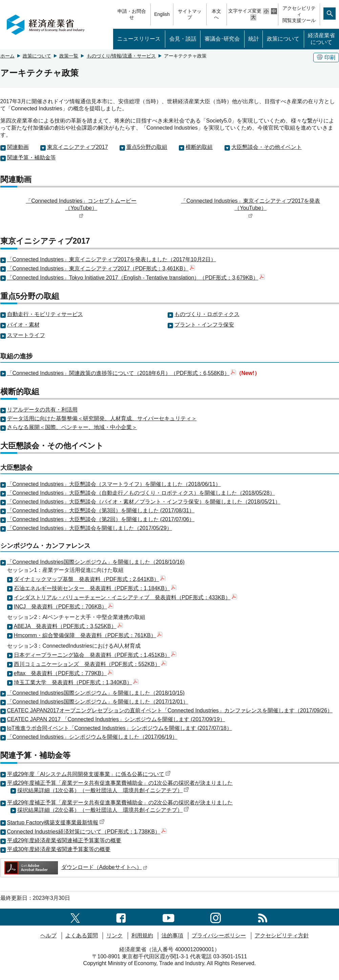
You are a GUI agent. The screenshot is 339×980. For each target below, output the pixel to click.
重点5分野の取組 (147, 147)
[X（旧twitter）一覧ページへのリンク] (75, 917)
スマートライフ (26, 335)
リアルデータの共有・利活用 (42, 410)
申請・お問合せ (132, 14)
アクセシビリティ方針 (282, 936)
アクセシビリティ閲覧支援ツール (299, 14)
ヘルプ (48, 936)
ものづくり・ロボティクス (207, 314)
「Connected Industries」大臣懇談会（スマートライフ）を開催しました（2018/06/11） (114, 484)
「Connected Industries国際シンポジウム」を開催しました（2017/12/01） (98, 702)
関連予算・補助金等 (31, 158)
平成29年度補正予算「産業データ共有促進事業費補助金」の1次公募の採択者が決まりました (120, 783)
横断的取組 (199, 147)
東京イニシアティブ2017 (78, 147)
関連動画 (18, 147)
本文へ (216, 14)
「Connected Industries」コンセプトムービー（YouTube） (81, 208)
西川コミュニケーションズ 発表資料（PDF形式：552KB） (90, 664)
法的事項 (172, 936)
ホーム (7, 56)
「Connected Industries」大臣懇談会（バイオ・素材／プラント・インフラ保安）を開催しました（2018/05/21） (144, 502)
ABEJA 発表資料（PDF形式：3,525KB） (68, 626)
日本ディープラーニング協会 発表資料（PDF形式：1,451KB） (95, 655)
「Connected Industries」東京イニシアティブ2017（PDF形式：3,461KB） (101, 269)
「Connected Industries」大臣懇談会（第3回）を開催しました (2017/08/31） (101, 510)
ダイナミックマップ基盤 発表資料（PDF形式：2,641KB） (90, 579)
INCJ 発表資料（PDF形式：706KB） (64, 607)
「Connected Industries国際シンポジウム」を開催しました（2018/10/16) (96, 562)
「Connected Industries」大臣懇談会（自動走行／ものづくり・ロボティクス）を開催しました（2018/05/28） (141, 493)
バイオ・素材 (23, 325)
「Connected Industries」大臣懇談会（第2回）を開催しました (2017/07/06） (101, 519)
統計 (254, 39)
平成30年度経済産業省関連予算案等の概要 (59, 849)
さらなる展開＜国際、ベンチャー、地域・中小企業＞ (72, 427)
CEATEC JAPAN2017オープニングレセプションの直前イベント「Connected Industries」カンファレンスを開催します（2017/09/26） (170, 710)
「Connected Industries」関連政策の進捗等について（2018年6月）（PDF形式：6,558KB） (122, 373)
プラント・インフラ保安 (204, 325)
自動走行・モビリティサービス (45, 314)
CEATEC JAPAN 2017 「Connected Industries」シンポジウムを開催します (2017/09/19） (116, 719)
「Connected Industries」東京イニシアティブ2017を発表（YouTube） (250, 208)
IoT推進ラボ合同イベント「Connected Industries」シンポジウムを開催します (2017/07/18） (120, 728)
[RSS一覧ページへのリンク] (263, 917)
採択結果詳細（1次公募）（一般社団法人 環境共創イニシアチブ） (103, 790)
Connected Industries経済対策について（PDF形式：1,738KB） (87, 832)
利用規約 (142, 936)
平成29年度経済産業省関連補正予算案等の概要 (64, 840)
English (162, 14)
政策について (283, 39)
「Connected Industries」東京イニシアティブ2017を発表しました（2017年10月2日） (112, 259)
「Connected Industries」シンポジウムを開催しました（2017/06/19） (92, 737)
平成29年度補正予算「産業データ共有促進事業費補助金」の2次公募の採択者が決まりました (120, 803)
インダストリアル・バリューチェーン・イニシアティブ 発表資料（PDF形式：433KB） (125, 597)
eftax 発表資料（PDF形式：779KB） (64, 673)
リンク (114, 936)
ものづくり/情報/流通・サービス (121, 56)
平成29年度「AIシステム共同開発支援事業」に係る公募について (89, 774)
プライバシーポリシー (219, 936)
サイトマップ (190, 14)
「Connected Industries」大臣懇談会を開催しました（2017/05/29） (90, 528)
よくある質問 (82, 936)
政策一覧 (69, 56)
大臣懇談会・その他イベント (267, 147)
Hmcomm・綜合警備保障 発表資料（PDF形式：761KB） (88, 635)
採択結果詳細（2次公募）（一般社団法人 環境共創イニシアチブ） (103, 810)
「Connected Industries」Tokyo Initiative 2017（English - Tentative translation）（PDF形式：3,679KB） (136, 278)
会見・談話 (183, 39)
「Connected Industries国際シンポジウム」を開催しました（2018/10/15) (96, 693)
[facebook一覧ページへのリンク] (121, 917)
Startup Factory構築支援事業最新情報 (56, 822)
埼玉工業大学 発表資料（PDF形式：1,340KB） (76, 682)
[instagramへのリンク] (216, 917)
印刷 (326, 57)
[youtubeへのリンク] (168, 917)
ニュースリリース (139, 39)
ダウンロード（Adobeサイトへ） (75, 867)
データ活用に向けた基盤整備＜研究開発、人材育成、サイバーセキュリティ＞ (102, 418)
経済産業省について (321, 39)
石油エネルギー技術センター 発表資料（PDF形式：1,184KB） (95, 588)
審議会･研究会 (222, 39)
